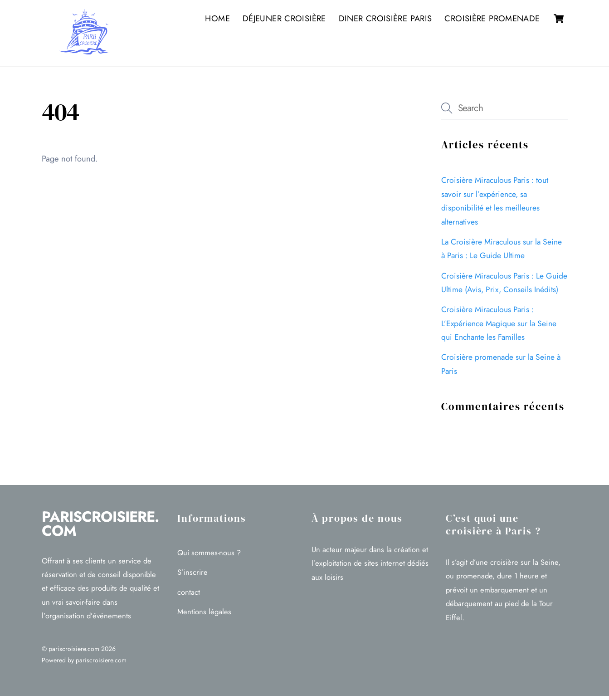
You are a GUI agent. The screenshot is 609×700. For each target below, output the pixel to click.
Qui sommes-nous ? (209, 557)
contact (189, 597)
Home (217, 20)
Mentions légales (204, 616)
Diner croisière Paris (385, 20)
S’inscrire (192, 577)
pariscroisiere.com (74, 653)
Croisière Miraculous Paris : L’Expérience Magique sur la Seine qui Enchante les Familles (499, 328)
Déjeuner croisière (284, 20)
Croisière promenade (492, 20)
